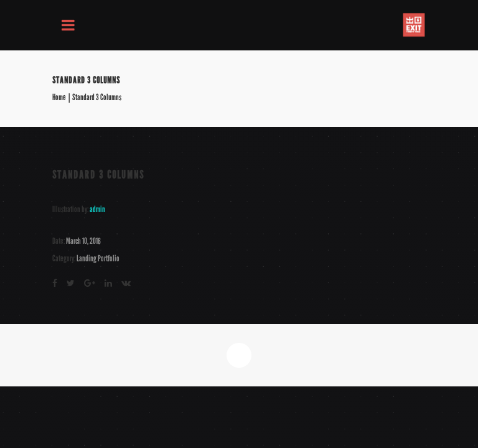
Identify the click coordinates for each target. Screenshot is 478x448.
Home (59, 98)
